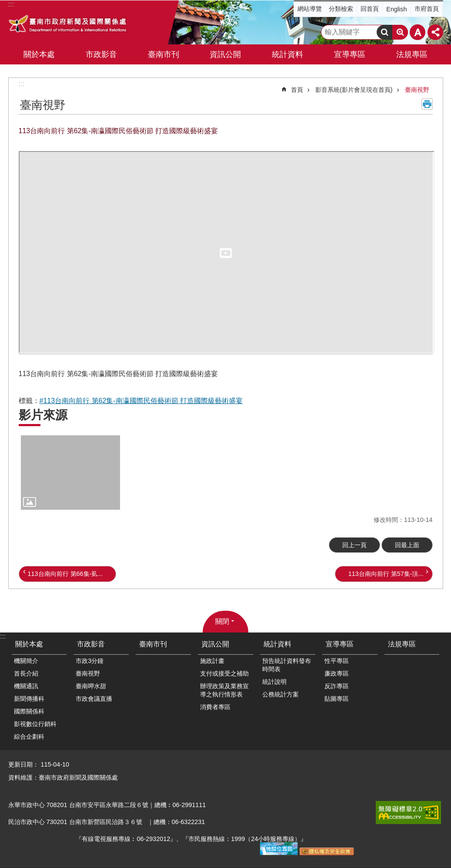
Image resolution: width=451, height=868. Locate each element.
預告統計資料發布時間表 (287, 665)
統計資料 (277, 644)
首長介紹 (26, 673)
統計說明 (274, 682)
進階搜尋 (400, 32)
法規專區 (412, 54)
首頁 (297, 90)
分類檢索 (341, 9)
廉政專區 (337, 673)
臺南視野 (417, 90)
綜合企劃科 (29, 737)
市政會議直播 (94, 699)
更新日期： (23, 764)
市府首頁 (427, 9)
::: (22, 84)
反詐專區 (337, 686)
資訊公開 (215, 644)
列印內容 (427, 104)
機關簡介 (26, 661)
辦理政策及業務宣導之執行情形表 (224, 690)
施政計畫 (212, 661)
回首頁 (370, 9)
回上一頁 (354, 545)
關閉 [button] (222, 621)
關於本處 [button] (39, 54)
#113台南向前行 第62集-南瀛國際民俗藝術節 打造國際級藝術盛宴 (141, 401)
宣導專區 (340, 644)
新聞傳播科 (29, 699)
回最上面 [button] (407, 545)
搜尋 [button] (384, 32)
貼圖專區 (337, 699)
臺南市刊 (164, 54)
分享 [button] (435, 32)
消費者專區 (215, 707)
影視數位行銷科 (35, 724)
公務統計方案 (281, 694)
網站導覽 (310, 9)
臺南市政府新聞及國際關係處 (68, 25)
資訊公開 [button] (225, 54)
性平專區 (337, 661)
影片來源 (43, 415)
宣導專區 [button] (350, 54)
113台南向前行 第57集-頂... (386, 574)
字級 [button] (418, 32)
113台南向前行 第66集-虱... (65, 574)
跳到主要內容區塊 (5, 5)
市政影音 (91, 644)
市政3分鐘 (90, 661)
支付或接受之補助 (224, 673)
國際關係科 (29, 711)
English (396, 9)
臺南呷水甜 (91, 686)
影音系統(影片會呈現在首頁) (354, 90)
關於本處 (29, 644)
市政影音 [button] (101, 54)
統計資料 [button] (287, 54)
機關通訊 (26, 686)
